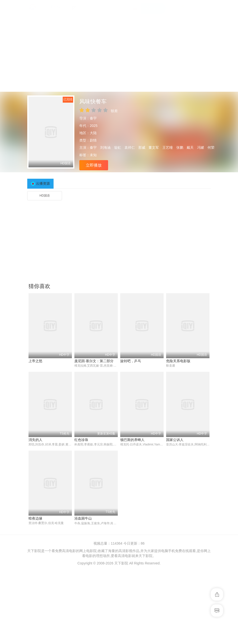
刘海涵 (105, 147)
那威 (142, 147)
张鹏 (180, 147)
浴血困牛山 (83, 519)
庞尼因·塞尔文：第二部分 (94, 361)
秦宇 (93, 118)
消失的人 (35, 440)
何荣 (211, 147)
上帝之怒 (35, 361)
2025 (94, 126)
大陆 (93, 133)
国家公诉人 (175, 440)
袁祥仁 (130, 147)
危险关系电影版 (178, 361)
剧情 (93, 140)
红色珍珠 (81, 440)
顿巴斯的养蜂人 (132, 440)
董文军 (154, 147)
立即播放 (94, 165)
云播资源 (43, 183)
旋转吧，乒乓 (131, 361)
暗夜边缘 (35, 519)
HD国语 (45, 196)
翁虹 (118, 147)
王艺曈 (168, 147)
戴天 (190, 147)
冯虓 (201, 147)
